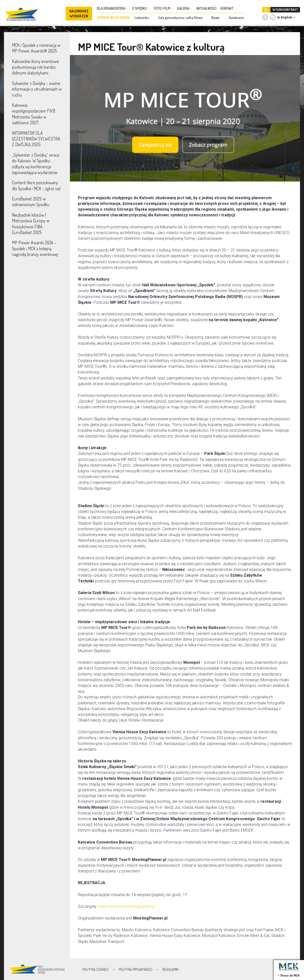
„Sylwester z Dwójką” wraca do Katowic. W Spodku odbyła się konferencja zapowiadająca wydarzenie (36, 164)
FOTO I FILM (163, 8)
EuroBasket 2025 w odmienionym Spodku (31, 202)
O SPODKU (141, 8)
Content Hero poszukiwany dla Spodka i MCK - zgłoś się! (36, 185)
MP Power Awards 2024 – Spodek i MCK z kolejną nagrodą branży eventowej (35, 248)
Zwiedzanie (236, 18)
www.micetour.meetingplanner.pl (127, 906)
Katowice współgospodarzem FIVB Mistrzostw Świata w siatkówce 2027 (34, 114)
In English (285, 17)
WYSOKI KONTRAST (285, 10)
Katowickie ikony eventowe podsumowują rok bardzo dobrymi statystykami (35, 67)
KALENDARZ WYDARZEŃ (79, 14)
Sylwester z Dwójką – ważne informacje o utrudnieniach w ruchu (37, 89)
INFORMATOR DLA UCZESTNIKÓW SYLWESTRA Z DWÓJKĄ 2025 (36, 139)
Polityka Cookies (95, 969)
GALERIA (185, 8)
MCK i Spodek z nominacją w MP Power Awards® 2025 (36, 48)
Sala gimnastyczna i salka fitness (180, 18)
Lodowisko (142, 18)
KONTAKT (228, 8)
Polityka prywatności (135, 969)
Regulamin (170, 969)
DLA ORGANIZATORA (112, 8)
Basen (216, 18)
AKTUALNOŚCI (206, 8)
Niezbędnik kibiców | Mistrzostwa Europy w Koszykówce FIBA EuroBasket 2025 (31, 224)
